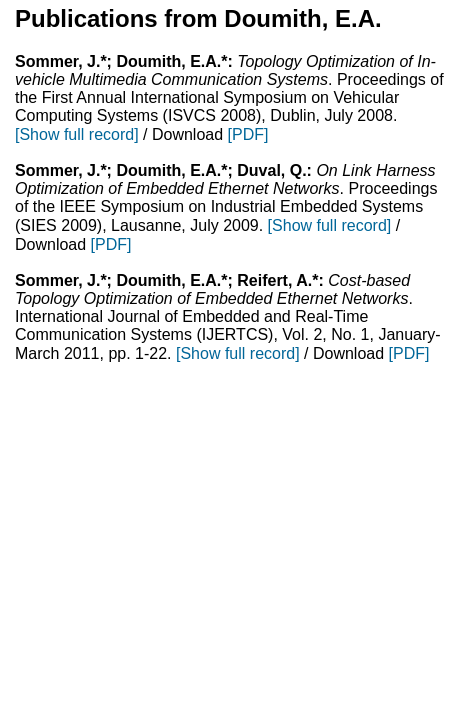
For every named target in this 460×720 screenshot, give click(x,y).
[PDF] (248, 134)
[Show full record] (77, 134)
